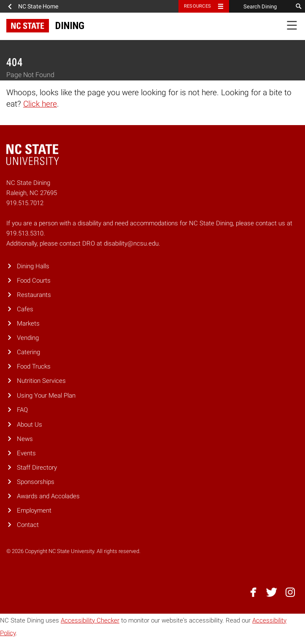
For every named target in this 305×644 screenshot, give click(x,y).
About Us (30, 425)
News (25, 439)
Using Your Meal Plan (46, 395)
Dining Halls (33, 266)
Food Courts (34, 281)
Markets (28, 323)
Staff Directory (37, 468)
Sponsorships (36, 482)
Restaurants (34, 295)
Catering (28, 352)
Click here (40, 104)
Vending (28, 338)
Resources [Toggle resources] (197, 6)
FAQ (22, 410)
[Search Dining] (261, 6)
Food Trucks (34, 366)
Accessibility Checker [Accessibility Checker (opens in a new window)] (90, 620)
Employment (34, 510)
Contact (28, 525)
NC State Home (38, 6)
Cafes (25, 309)
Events (26, 453)
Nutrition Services (41, 381)
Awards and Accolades (48, 496)
